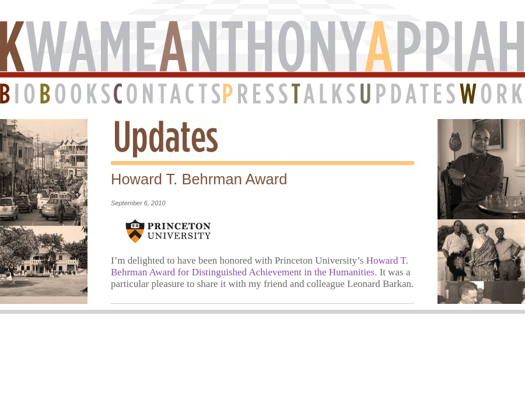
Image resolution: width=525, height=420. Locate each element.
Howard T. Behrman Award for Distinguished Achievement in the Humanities (260, 266)
